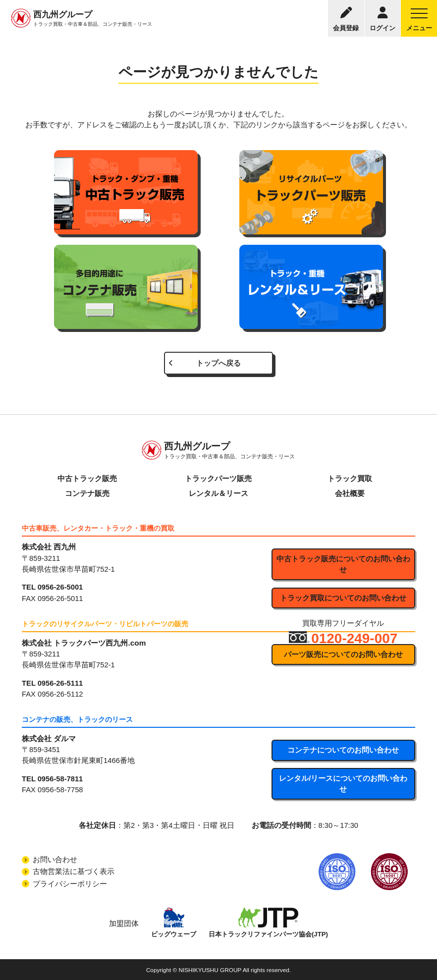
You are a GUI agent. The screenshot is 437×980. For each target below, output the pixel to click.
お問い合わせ (55, 860)
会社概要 (350, 493)
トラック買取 (350, 479)
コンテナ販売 (87, 493)
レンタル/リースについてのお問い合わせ (343, 784)
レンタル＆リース (218, 493)
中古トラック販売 (87, 479)
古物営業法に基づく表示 (74, 871)
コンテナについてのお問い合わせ (343, 750)
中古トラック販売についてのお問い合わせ (343, 564)
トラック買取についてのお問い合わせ (343, 598)
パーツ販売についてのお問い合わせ (343, 654)
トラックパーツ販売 (218, 479)
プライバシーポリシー (70, 884)
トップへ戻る (218, 363)
